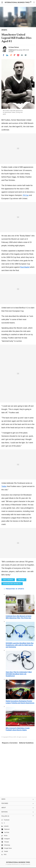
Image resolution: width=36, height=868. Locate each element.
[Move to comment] (26, 55)
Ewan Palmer (15, 47)
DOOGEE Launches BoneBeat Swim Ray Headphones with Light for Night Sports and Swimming (20, 645)
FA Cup (26, 195)
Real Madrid (25, 267)
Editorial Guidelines (26, 743)
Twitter (4, 486)
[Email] (22, 55)
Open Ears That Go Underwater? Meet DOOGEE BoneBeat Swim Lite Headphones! (19, 674)
